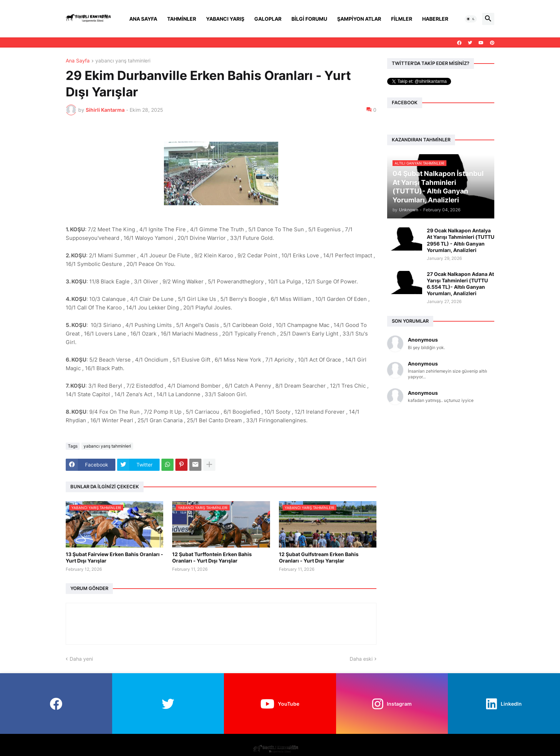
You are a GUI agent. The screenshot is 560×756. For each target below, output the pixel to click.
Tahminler (182, 19)
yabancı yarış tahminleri (123, 61)
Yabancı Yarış (225, 19)
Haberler (435, 19)
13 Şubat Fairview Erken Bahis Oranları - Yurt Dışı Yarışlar (114, 557)
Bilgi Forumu (309, 19)
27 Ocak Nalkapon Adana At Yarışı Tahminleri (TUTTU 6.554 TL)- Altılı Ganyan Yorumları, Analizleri (460, 284)
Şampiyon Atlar (359, 19)
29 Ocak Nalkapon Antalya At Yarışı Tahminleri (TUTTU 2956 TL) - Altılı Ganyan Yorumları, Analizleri (461, 240)
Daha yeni (81, 659)
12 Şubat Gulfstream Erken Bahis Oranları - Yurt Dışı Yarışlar (319, 557)
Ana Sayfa (143, 19)
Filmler (402, 19)
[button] (471, 19)
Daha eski (361, 659)
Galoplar (268, 19)
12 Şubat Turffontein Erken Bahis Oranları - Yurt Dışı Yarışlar (212, 557)
